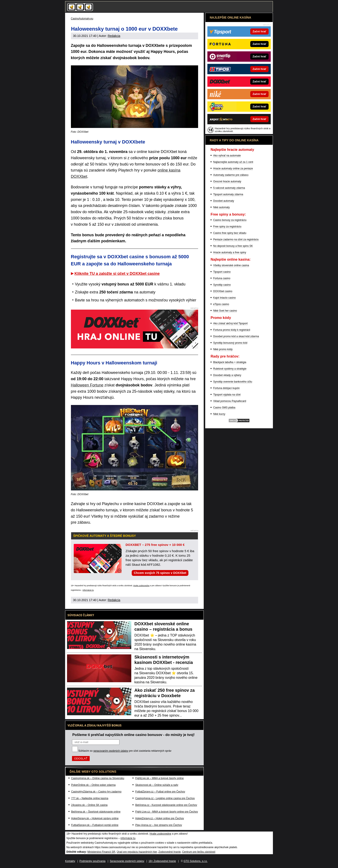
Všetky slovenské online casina (231, 265)
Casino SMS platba (224, 408)
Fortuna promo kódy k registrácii (232, 330)
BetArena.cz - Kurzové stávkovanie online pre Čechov (166, 805)
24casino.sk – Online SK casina (89, 805)
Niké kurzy (219, 414)
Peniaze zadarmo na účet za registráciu (236, 239)
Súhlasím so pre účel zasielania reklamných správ (125, 751)
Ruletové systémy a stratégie (230, 369)
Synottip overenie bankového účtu (233, 382)
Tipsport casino (222, 272)
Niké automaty (221, 207)
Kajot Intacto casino (225, 298)
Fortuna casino (222, 278)
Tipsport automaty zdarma (228, 194)
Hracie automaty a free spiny (230, 252)
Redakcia (114, 36)
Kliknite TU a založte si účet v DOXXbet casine (117, 274)
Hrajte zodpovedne (141, 586)
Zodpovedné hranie (170, 852)
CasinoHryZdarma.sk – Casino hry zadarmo (96, 792)
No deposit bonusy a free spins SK (233, 246)
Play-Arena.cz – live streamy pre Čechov (159, 825)
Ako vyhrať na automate (227, 156)
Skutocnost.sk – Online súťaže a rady (157, 785)
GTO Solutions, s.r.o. (195, 861)
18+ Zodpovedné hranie (162, 861)
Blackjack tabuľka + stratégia (230, 362)
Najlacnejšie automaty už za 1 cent (233, 162)
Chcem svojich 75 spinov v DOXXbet (160, 573)
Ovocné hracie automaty (227, 181)
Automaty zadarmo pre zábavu (231, 175)
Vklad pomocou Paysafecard (230, 401)
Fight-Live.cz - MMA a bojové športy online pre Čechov (167, 812)
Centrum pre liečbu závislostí (199, 852)
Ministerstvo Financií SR (101, 852)
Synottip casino (222, 285)
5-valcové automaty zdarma (229, 188)
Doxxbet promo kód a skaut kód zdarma (236, 336)
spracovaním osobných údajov (111, 751)
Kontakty (70, 861)
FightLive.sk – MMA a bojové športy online (159, 778)
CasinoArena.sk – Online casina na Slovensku (98, 778)
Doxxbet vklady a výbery (227, 375)
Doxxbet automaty (224, 201)
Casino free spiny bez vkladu (230, 233)
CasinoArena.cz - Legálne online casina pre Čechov (165, 798)
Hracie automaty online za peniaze (233, 169)
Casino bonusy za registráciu (230, 220)
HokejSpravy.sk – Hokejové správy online (95, 818)
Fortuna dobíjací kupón (226, 388)
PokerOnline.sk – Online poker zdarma (93, 785)
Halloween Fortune (87, 385)
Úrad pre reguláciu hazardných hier (137, 852)
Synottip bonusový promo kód (230, 343)
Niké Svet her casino (225, 311)
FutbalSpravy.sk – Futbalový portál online (95, 825)
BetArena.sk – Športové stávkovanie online (96, 812)
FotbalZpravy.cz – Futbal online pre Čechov (160, 792)
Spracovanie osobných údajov (127, 861)
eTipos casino (221, 304)
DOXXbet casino (223, 291)
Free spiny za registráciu (227, 227)
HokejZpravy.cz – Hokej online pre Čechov (160, 818)
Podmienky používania (93, 861)
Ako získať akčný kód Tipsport (230, 323)
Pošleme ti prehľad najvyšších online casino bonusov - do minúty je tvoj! (134, 735)
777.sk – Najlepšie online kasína (90, 798)
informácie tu (88, 590)
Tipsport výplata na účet (227, 395)
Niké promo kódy (223, 349)
